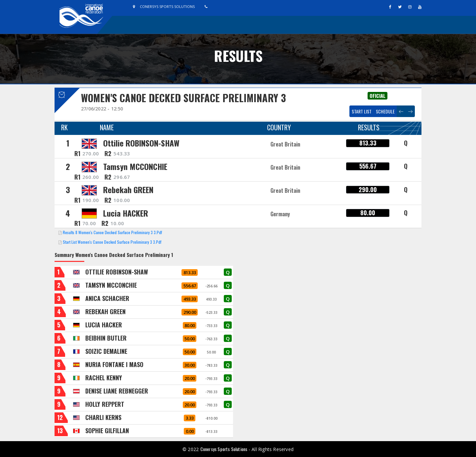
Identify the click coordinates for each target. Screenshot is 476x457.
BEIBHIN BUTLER (106, 338)
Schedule (385, 111)
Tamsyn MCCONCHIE (135, 166)
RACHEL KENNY (104, 378)
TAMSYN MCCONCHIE (111, 285)
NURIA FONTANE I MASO (114, 364)
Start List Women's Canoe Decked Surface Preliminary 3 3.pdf (112, 242)
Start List (362, 111)
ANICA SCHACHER (107, 298)
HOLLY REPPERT (105, 404)
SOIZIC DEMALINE (106, 351)
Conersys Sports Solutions (224, 449)
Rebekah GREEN (128, 189)
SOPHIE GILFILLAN (107, 431)
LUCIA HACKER (104, 325)
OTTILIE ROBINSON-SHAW (117, 272)
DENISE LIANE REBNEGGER (117, 391)
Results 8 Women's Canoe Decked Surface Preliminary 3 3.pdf (112, 232)
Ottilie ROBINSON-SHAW (141, 143)
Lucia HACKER (126, 213)
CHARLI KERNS (103, 417)
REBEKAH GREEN (105, 312)
